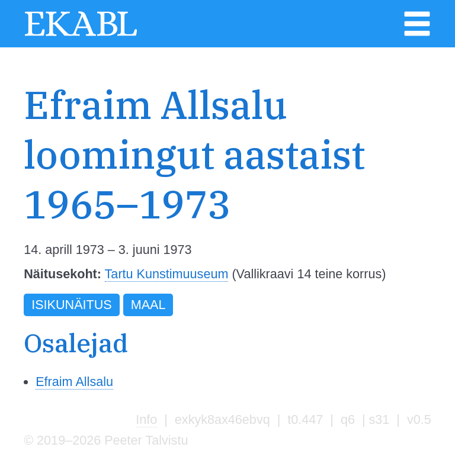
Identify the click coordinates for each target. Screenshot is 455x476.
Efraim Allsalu (74, 382)
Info (146, 419)
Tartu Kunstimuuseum (167, 274)
